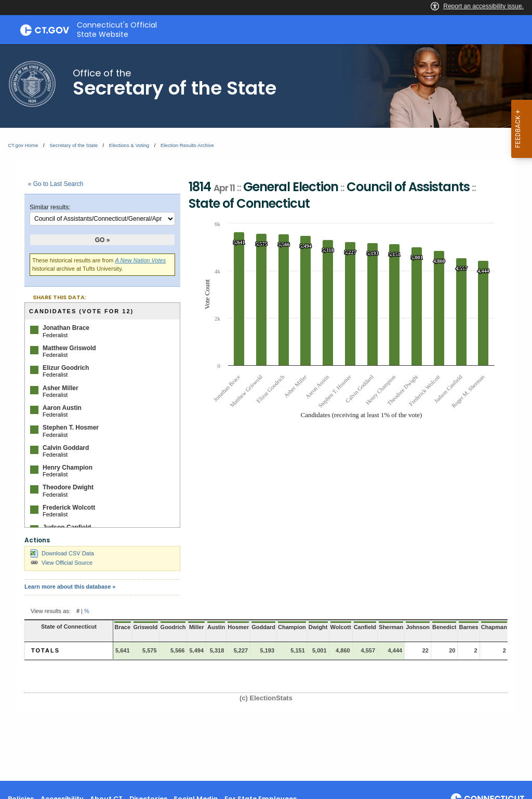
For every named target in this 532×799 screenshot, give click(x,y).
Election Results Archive (187, 145)
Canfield (365, 627)
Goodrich (173, 627)
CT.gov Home (23, 145)
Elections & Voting (129, 145)
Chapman (494, 627)
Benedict (444, 627)
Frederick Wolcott (69, 508)
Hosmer (238, 627)
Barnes (468, 627)
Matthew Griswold (69, 348)
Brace (122, 627)
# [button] (78, 611)
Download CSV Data (62, 553)
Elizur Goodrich (66, 368)
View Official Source (61, 563)
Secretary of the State (74, 145)
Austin (216, 627)
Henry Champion (68, 468)
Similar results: (50, 207)
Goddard (263, 627)
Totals (45, 650)
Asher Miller (61, 388)
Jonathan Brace (66, 328)
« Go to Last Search (56, 184)
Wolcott (341, 627)
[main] (266, 412)
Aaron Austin (62, 408)
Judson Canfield (67, 527)
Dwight (318, 627)
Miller (197, 627)
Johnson (418, 627)
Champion (292, 627)
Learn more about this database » (70, 587)
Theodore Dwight (68, 487)
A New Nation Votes (141, 260)
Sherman (391, 627)
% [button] (87, 611)
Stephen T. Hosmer (71, 428)
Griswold (146, 627)
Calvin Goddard (66, 448)
